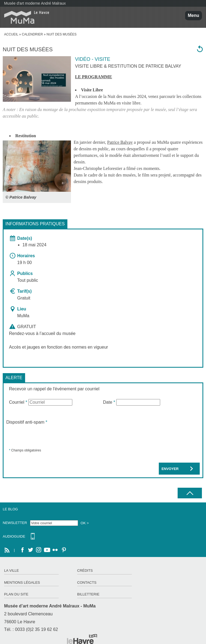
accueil (11, 34)
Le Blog (10, 509)
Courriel (18, 402)
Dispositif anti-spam (27, 422)
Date (109, 402)
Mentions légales (22, 582)
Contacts (87, 582)
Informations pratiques (35, 224)
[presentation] (48, 436)
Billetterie (88, 594)
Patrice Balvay (120, 142)
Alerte (14, 378)
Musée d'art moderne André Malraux (35, 3)
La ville (11, 570)
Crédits (85, 570)
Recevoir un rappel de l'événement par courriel (54, 389)
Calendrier (32, 34)
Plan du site (16, 594)
